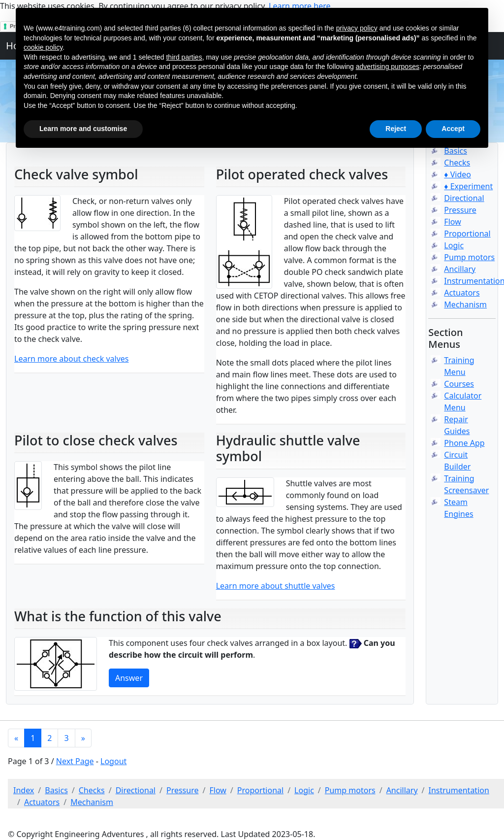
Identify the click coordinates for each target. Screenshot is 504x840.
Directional (464, 198)
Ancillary (460, 269)
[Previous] (16, 738)
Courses (459, 384)
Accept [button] (453, 129)
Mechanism (465, 304)
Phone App (464, 443)
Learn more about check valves (72, 359)
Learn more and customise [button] (83, 129)
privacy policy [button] (357, 28)
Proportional (467, 234)
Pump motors (469, 257)
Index (24, 790)
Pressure (460, 210)
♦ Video (457, 174)
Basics (56, 790)
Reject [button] (396, 129)
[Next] (83, 738)
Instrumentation (459, 790)
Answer (129, 678)
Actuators (462, 293)
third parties (184, 57)
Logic (454, 245)
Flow (452, 222)
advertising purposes (388, 67)
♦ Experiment (468, 186)
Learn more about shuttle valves (276, 586)
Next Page (75, 761)
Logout (113, 761)
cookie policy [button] (43, 47)
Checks (457, 163)
